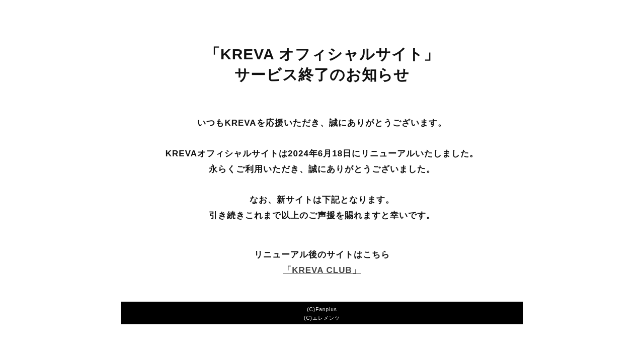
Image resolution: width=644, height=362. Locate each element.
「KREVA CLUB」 (322, 270)
